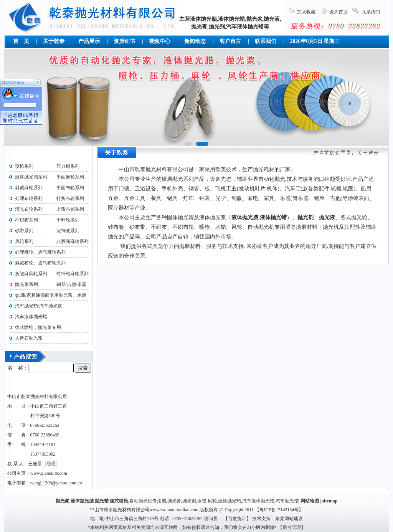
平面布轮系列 (70, 188)
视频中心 (160, 41)
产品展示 (89, 41)
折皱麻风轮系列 (31, 274)
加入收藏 (306, 12)
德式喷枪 (119, 501)
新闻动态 (195, 41)
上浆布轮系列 (70, 209)
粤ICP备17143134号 (279, 510)
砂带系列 (24, 231)
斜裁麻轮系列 (29, 188)
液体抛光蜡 (230, 501)
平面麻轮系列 (70, 177)
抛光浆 (63, 501)
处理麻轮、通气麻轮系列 (40, 252)
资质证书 (124, 41)
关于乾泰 (54, 41)
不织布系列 (26, 220)
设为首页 (339, 12)
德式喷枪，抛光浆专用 (38, 327)
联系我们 (371, 12)
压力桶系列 (68, 166)
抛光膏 (174, 501)
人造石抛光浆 (29, 338)
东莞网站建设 (289, 519)
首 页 (21, 41)
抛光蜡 (102, 501)
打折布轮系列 (70, 198)
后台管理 (292, 527)
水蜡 (202, 501)
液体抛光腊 (82, 501)
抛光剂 (189, 501)
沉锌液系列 (68, 231)
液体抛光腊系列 (31, 177)
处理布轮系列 (29, 198)
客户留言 (230, 41)
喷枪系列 (24, 166)
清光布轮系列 (29, 209)
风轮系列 (24, 241)
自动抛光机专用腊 (148, 501)
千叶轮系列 (68, 220)
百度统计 (237, 519)
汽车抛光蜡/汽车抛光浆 (39, 306)
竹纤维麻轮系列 (73, 274)
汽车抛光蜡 (287, 501)
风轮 (212, 501)
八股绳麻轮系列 (70, 241)
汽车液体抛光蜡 (31, 317)
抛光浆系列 (26, 284)
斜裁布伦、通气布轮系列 (40, 263)
